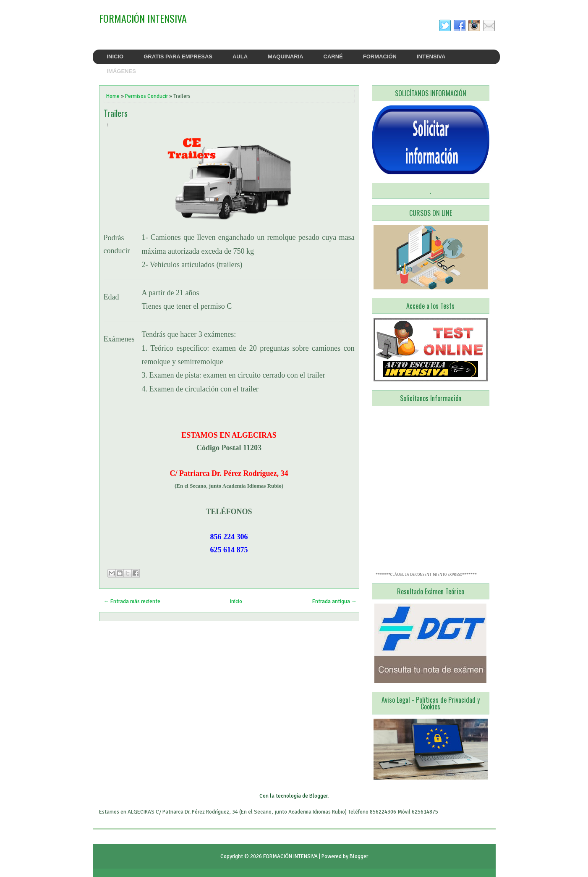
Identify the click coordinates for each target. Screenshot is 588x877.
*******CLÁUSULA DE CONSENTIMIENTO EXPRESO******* (426, 575)
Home (113, 96)
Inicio (236, 601)
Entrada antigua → (335, 601)
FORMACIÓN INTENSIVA (143, 18)
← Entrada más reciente (132, 601)
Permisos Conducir (146, 96)
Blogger (318, 796)
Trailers (116, 113)
